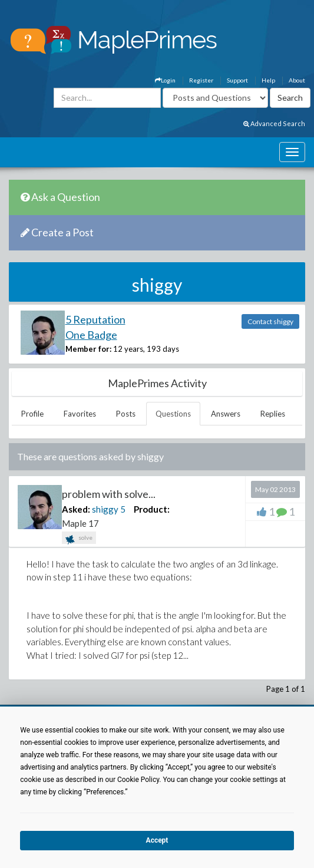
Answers (226, 414)
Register (201, 80)
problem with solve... (109, 494)
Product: (152, 509)
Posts (126, 414)
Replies (273, 414)
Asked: (76, 509)
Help (268, 80)
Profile (32, 414)
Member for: (88, 349)
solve (79, 539)
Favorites (80, 414)
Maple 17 (80, 523)
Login (165, 80)
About (297, 80)
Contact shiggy (270, 321)
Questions (173, 414)
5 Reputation (95, 319)
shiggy (105, 509)
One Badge (91, 335)
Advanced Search (274, 123)
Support (237, 80)
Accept (157, 840)
